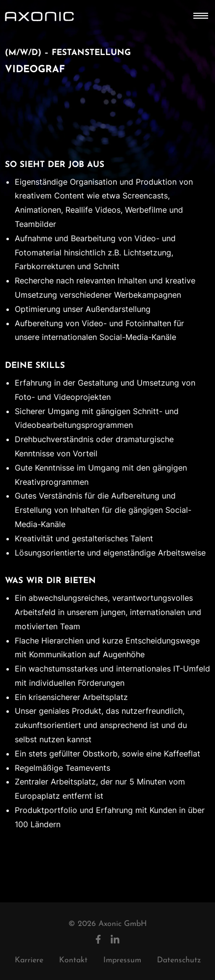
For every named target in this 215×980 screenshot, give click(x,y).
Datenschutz (179, 960)
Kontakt (73, 960)
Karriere (29, 960)
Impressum (122, 960)
